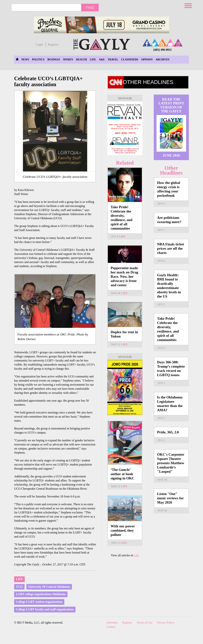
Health (82, 60)
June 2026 (171, 155)
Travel (113, 60)
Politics (38, 60)
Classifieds (130, 60)
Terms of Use (145, 623)
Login (39, 44)
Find (90, 7)
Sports (68, 60)
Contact (111, 627)
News (25, 60)
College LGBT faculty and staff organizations (45, 609)
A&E (102, 60)
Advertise (112, 623)
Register (53, 44)
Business (54, 60)
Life (93, 60)
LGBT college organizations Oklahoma (41, 594)
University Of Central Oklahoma (49, 587)
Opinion (147, 60)
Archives (162, 60)
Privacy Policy (166, 623)
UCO (19, 587)
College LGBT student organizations (39, 602)
